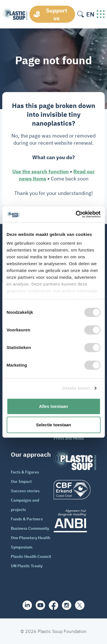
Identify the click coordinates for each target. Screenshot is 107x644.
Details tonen (76, 388)
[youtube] (40, 605)
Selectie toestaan (53, 425)
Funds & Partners (27, 519)
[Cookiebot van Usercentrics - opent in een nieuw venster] (76, 214)
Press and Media (69, 438)
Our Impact (21, 481)
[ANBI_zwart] (75, 521)
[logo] (75, 490)
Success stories (25, 491)
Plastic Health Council (31, 556)
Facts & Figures (25, 472)
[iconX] (80, 605)
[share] (27, 605)
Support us (57, 14)
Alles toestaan (54, 406)
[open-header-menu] (101, 14)
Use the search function (41, 172)
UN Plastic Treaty (27, 566)
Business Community (30, 528)
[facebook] (53, 605)
